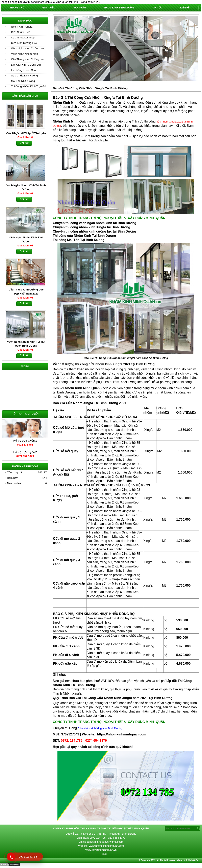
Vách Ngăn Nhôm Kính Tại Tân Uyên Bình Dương (26, 344)
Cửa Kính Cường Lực (24, 43)
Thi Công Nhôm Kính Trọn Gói (29, 86)
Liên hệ (185, 8)
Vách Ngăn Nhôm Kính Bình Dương (26, 239)
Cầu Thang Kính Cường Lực (28, 59)
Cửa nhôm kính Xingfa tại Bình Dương (100, 728)
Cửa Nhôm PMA (21, 32)
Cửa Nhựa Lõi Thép (23, 38)
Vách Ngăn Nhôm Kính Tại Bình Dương (26, 187)
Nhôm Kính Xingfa (22, 27)
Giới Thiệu (49, 8)
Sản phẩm (80, 8)
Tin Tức (157, 8)
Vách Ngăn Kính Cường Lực (28, 48)
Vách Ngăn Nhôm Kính (24, 54)
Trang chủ (17, 8)
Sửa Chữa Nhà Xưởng (24, 76)
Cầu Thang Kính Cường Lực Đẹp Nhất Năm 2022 (26, 292)
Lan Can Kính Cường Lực (26, 65)
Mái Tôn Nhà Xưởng (23, 81)
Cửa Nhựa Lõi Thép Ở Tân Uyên (26, 133)
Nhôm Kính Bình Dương (119, 8)
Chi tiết (24, 143)
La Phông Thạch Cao (23, 70)
